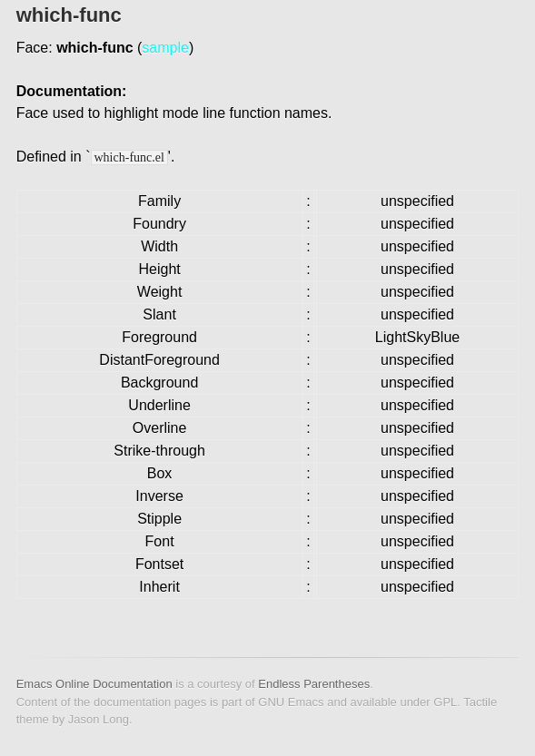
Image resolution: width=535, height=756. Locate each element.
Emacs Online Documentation (94, 684)
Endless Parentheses (314, 684)
